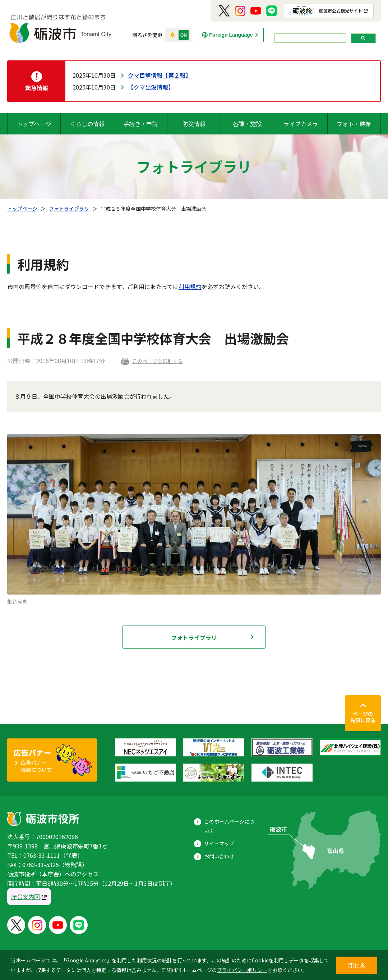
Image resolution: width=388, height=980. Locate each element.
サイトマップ (219, 843)
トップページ (34, 124)
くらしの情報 (87, 124)
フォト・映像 (354, 124)
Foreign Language (231, 35)
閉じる (357, 965)
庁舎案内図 (26, 897)
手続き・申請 (140, 124)
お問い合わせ (219, 856)
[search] (310, 38)
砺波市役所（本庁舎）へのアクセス (53, 874)
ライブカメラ (301, 124)
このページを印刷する (157, 361)
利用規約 (190, 287)
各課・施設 (247, 124)
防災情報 (194, 124)
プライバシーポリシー (242, 970)
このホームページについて (229, 826)
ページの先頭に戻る (363, 717)
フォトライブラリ (69, 209)
